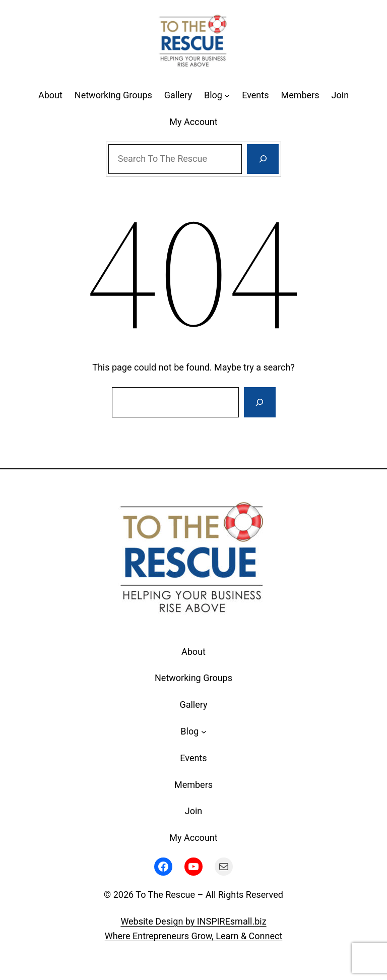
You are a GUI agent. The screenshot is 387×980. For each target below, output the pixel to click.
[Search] (263, 159)
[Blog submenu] (227, 96)
